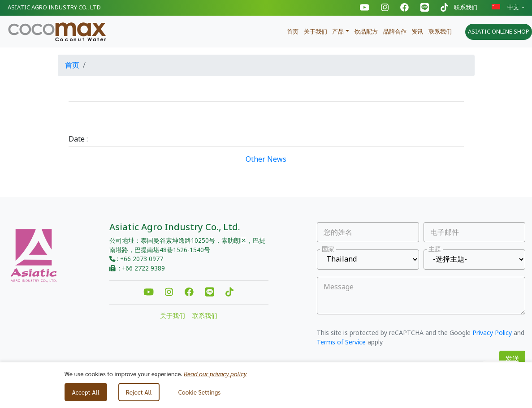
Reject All (139, 392)
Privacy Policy (492, 333)
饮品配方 (366, 32)
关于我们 (316, 32)
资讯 (417, 32)
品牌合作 (395, 32)
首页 (293, 32)
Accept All (86, 392)
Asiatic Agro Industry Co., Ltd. (55, 8)
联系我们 (466, 8)
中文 (506, 8)
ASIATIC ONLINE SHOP (499, 32)
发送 (512, 359)
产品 (338, 32)
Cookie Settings (199, 392)
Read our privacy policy (215, 374)
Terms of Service (341, 342)
